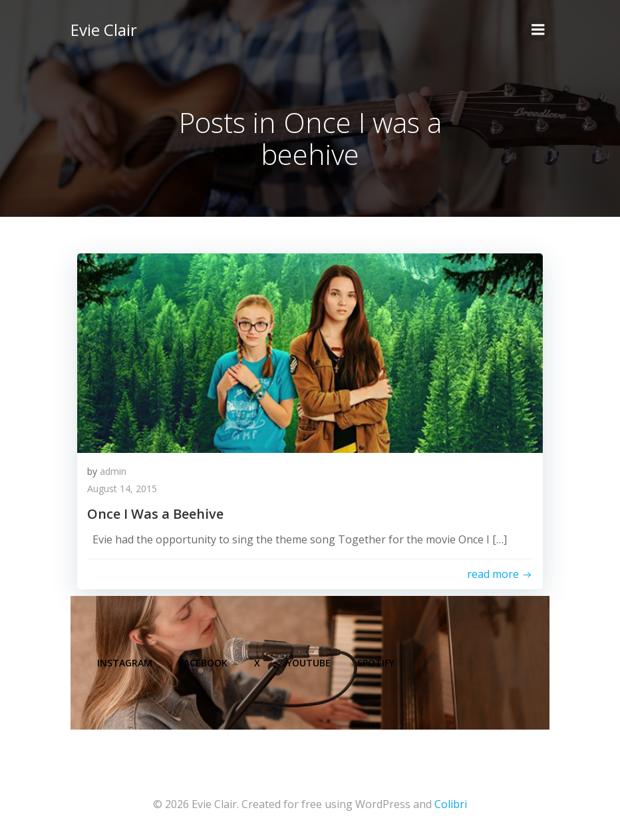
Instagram (125, 663)
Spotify (376, 663)
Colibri (451, 804)
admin (113, 471)
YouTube (309, 663)
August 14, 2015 (122, 489)
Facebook (203, 663)
